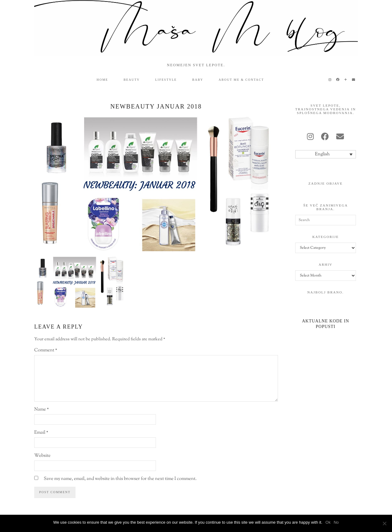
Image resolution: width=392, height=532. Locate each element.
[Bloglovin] (346, 80)
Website (42, 456)
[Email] (354, 80)
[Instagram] (330, 80)
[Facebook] (338, 80)
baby (198, 80)
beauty (132, 80)
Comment (46, 350)
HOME (102, 80)
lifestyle (166, 80)
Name (41, 409)
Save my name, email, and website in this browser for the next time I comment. (120, 479)
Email (41, 433)
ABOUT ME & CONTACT (241, 80)
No (336, 522)
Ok (328, 522)
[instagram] (310, 137)
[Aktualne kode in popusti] (326, 316)
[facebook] (325, 137)
